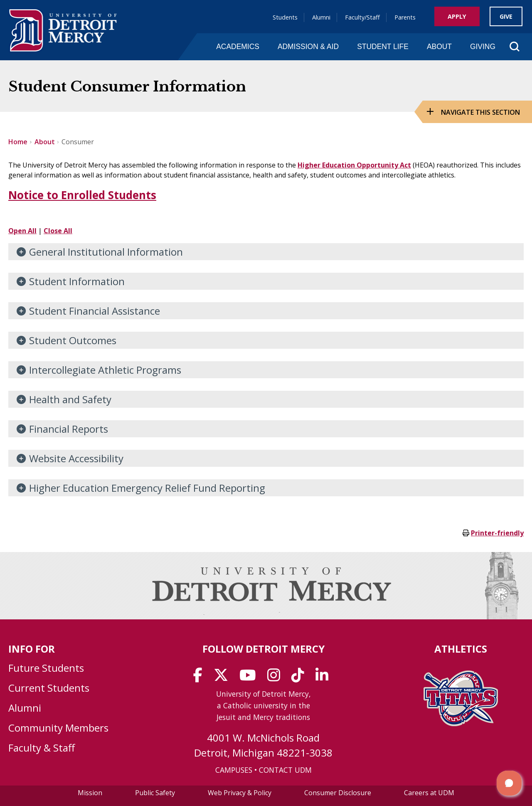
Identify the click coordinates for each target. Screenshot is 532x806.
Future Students (46, 668)
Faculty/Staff (362, 17)
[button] (509, 783)
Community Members (58, 728)
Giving (483, 47)
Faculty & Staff (42, 748)
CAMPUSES (234, 770)
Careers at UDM (429, 793)
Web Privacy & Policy (240, 793)
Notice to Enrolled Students (82, 195)
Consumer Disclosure (338, 793)
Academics (238, 47)
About (439, 47)
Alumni (321, 17)
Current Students (49, 688)
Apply (457, 16)
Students (285, 17)
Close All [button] (58, 231)
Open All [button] (22, 231)
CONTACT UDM (285, 770)
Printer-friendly (497, 533)
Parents (405, 17)
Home (18, 142)
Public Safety (155, 793)
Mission (90, 793)
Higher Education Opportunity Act (354, 165)
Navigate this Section (480, 112)
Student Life (383, 47)
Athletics (461, 649)
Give (506, 16)
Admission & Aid (308, 47)
